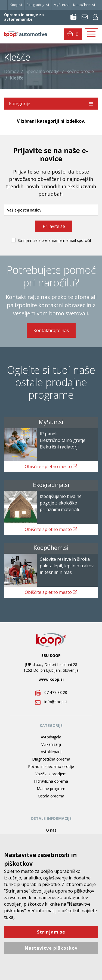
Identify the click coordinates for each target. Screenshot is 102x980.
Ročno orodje (80, 71)
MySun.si (61, 5)
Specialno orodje (43, 71)
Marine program (51, 789)
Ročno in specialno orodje (51, 766)
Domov (11, 71)
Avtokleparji (51, 752)
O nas (51, 830)
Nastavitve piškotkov (51, 948)
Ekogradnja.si (38, 5)
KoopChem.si (84, 5)
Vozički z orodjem (51, 774)
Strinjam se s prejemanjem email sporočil (54, 240)
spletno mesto (51, 466)
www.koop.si (51, 679)
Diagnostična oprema (51, 759)
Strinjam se (51, 932)
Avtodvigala (51, 737)
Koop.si (16, 5)
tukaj (9, 917)
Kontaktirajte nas (51, 330)
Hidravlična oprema (51, 781)
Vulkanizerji (51, 744)
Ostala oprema (51, 796)
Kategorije (51, 103)
